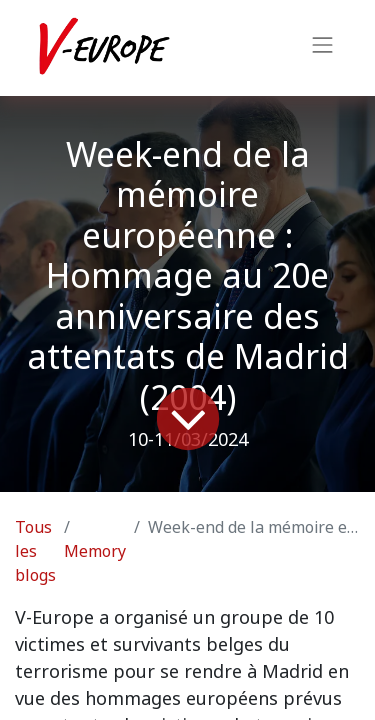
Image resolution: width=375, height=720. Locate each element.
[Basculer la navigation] (323, 48)
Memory (95, 551)
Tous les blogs (35, 551)
